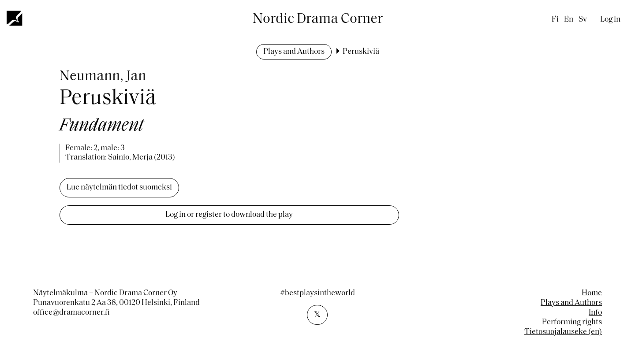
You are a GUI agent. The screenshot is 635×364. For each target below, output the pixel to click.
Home (592, 293)
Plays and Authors (294, 52)
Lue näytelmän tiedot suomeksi (119, 188)
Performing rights (572, 322)
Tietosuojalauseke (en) (563, 332)
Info (595, 313)
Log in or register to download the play (229, 215)
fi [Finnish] (555, 20)
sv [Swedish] (583, 20)
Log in (610, 20)
